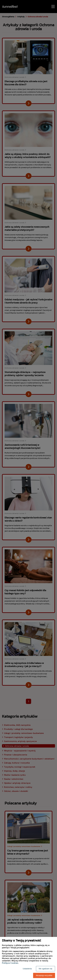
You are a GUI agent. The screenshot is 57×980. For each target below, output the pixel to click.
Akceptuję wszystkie (44, 975)
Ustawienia (27, 969)
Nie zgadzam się (46, 969)
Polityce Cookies (10, 963)
